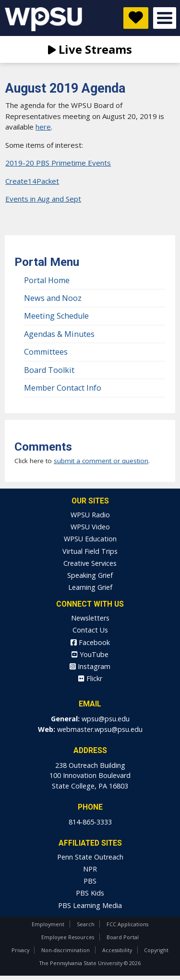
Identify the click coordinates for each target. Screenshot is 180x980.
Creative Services (90, 563)
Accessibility (117, 950)
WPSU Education (90, 539)
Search (86, 924)
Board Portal (123, 937)
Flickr (90, 678)
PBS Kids (90, 893)
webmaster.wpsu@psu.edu (100, 729)
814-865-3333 (90, 822)
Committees (46, 352)
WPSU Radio (90, 515)
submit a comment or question (101, 461)
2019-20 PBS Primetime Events (58, 163)
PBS (90, 881)
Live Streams (90, 49)
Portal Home (47, 280)
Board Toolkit (49, 370)
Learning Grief (90, 587)
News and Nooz (53, 298)
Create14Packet (32, 181)
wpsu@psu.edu (106, 719)
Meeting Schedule (56, 316)
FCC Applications (127, 924)
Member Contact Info (63, 388)
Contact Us (90, 630)
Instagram (90, 666)
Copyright (156, 950)
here (43, 127)
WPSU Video (90, 527)
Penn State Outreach (90, 857)
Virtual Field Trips (90, 551)
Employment (48, 924)
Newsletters (90, 618)
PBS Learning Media (90, 905)
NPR (90, 869)
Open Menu (165, 18)
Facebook (90, 642)
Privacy (20, 950)
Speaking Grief (90, 575)
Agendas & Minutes (59, 334)
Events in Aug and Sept (43, 199)
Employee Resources (68, 937)
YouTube (90, 654)
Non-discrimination (66, 950)
